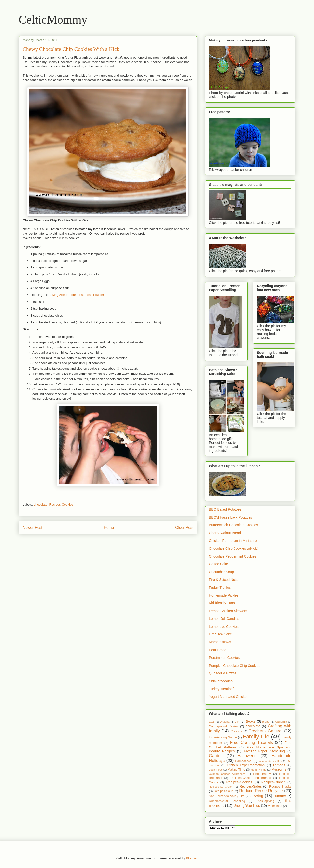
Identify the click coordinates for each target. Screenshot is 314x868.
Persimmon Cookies (224, 658)
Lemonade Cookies (224, 627)
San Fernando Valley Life (227, 796)
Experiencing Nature (223, 737)
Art (237, 722)
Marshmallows (220, 642)
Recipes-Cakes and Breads (251, 778)
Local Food (216, 770)
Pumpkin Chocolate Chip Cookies (235, 666)
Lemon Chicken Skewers (228, 611)
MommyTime (259, 770)
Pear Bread (218, 650)
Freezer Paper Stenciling (264, 751)
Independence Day (270, 761)
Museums (279, 769)
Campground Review (224, 726)
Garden (216, 756)
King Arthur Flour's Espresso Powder (78, 295)
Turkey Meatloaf (221, 689)
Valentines (275, 806)
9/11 (212, 722)
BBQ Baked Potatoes (225, 509)
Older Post (184, 527)
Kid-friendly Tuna (222, 603)
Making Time (236, 770)
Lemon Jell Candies (224, 619)
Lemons (279, 765)
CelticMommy (53, 20)
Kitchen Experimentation (246, 765)
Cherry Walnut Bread (225, 533)
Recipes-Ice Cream (221, 787)
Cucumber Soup (221, 572)
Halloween (247, 756)
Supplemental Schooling (227, 801)
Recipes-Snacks (280, 787)
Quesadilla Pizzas (223, 673)
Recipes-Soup (224, 791)
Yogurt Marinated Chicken (229, 697)
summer (280, 796)
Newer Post (33, 527)
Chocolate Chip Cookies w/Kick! (233, 548)
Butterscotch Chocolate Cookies (233, 525)
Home (109, 527)
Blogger (192, 858)
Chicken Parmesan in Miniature (233, 541)
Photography (262, 774)
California (281, 722)
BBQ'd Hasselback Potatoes (230, 517)
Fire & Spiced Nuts (223, 580)
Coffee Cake (219, 564)
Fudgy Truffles (220, 588)
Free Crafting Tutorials (251, 742)
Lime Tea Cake (220, 634)
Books (251, 721)
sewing (257, 796)
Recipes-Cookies (61, 504)
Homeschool (244, 761)
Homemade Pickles (224, 595)
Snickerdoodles (221, 681)
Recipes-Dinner (273, 782)
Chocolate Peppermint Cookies (233, 556)
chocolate (41, 504)
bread (266, 722)
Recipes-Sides (250, 786)
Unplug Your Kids (247, 806)
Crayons (236, 731)
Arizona (225, 722)
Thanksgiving (265, 801)
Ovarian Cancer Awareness (227, 774)
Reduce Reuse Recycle (261, 791)
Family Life (256, 737)
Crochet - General (265, 731)
